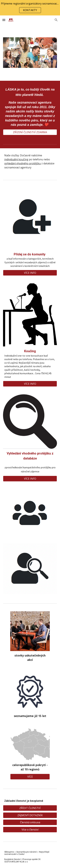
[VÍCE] (30, 777)
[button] (4, 20)
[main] (30, 107)
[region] (30, 8)
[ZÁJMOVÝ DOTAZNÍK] (30, 815)
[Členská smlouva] (30, 822)
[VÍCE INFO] (30, 273)
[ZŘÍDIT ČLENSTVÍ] (30, 808)
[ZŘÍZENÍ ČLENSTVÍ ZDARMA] (30, 132)
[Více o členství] (30, 830)
